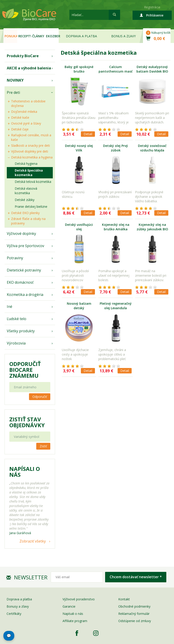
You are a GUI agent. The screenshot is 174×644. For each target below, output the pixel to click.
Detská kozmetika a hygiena (32, 157)
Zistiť (43, 446)
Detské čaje (20, 129)
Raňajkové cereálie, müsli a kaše (31, 137)
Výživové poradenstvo (79, 599)
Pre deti (13, 92)
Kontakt (124, 599)
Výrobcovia (16, 343)
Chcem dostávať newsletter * (136, 577)
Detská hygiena (26, 164)
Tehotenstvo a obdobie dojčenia (28, 103)
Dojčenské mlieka (24, 112)
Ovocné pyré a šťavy (26, 123)
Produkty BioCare (23, 56)
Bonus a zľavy (123, 36)
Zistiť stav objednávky (27, 422)
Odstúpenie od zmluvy (135, 621)
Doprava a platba (81, 36)
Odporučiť (40, 397)
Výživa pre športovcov (25, 246)
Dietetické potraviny (24, 270)
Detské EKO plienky (25, 213)
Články (38, 36)
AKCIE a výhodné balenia (29, 68)
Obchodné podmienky (134, 606)
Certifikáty (14, 614)
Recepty (25, 36)
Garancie (69, 606)
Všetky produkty (21, 331)
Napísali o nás (73, 614)
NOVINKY (15, 80)
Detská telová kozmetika (33, 182)
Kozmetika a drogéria (25, 295)
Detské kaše (20, 117)
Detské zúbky (25, 200)
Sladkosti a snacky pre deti (30, 145)
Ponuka (11, 36)
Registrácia (152, 7)
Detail (88, 134)
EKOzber (52, 36)
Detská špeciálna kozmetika (29, 173)
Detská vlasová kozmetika (26, 191)
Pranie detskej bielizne (31, 206)
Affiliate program (75, 621)
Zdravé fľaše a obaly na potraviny (28, 221)
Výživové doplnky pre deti (30, 151)
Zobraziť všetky (33, 541)
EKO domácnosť (20, 282)
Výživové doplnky (21, 234)
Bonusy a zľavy (18, 606)
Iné (10, 307)
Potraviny (15, 258)
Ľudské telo (17, 319)
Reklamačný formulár (134, 614)
